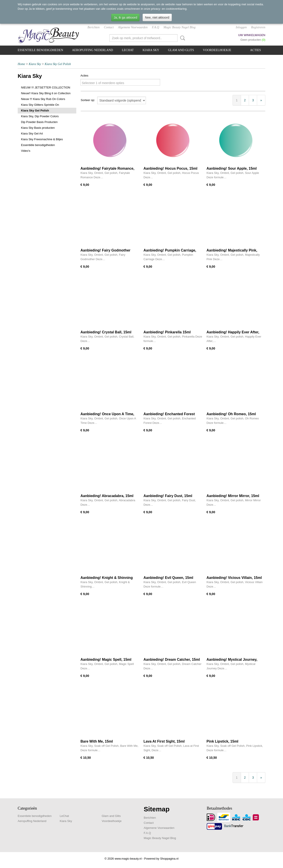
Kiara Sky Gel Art (32, 133)
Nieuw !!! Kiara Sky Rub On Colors (43, 99)
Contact (109, 27)
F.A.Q (155, 27)
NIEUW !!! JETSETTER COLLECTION (46, 87)
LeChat (128, 50)
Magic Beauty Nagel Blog (179, 27)
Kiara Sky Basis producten (38, 128)
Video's (26, 151)
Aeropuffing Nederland (93, 50)
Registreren (258, 27)
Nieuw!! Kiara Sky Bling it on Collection (46, 93)
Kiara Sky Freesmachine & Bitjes (42, 139)
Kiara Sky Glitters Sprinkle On (40, 105)
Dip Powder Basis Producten (39, 122)
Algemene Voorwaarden (133, 27)
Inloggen (241, 27)
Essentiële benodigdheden (38, 145)
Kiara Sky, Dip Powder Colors (40, 116)
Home (21, 64)
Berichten (94, 27)
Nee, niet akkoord (157, 17)
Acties (255, 50)
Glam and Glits (181, 50)
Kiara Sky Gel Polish (58, 64)
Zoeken (182, 38)
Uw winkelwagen (252, 35)
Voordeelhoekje (217, 50)
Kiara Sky (151, 50)
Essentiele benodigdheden (40, 50)
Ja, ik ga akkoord (125, 17)
